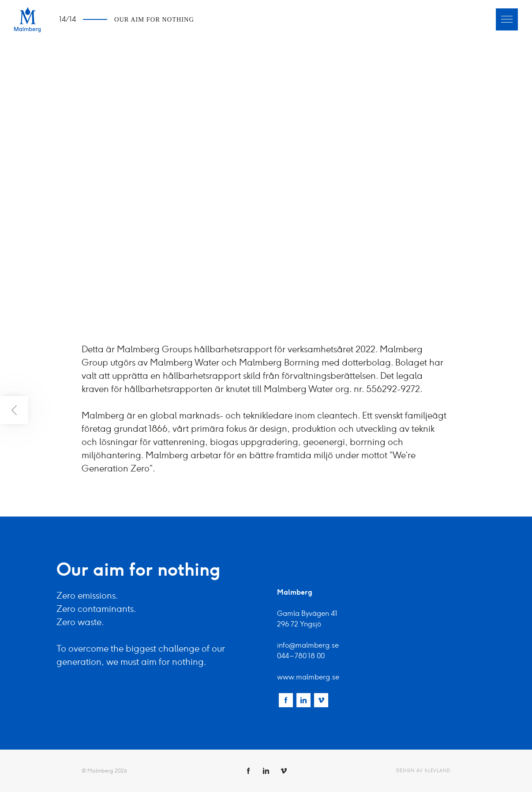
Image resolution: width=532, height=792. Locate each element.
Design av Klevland (423, 771)
